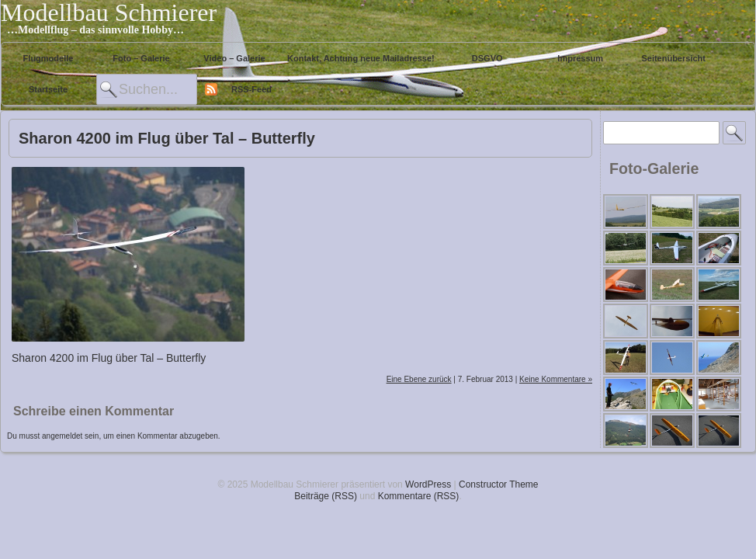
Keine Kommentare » (556, 379)
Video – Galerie (234, 58)
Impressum (580, 58)
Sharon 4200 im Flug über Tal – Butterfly (167, 138)
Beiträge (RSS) (326, 496)
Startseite (48, 89)
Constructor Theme (499, 484)
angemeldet (62, 436)
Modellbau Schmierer (109, 12)
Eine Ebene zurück (419, 379)
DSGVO (487, 58)
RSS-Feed (251, 89)
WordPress (428, 484)
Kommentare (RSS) (419, 496)
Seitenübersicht (673, 58)
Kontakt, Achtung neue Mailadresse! (361, 58)
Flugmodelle (49, 58)
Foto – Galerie (141, 58)
